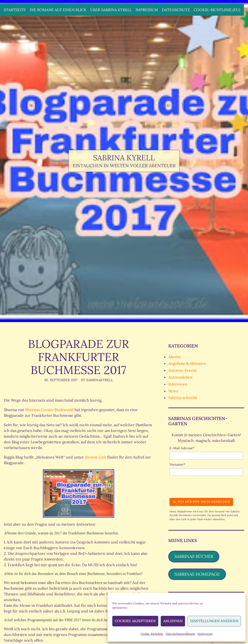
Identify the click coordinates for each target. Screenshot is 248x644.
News (173, 391)
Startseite (15, 10)
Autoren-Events (182, 370)
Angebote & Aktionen (187, 363)
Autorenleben (180, 377)
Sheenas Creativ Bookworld (49, 410)
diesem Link (96, 457)
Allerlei (174, 357)
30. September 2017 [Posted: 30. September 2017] (61, 380)
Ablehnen (173, 621)
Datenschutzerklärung (180, 634)
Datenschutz (176, 10)
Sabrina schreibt (183, 398)
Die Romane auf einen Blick (58, 10)
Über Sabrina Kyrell (111, 10)
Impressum (205, 634)
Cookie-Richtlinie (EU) (217, 10)
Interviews (178, 384)
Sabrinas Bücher (194, 556)
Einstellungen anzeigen (214, 621)
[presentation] (206, 485)
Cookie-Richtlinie (152, 634)
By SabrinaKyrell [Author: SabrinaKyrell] (97, 380)
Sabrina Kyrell (124, 158)
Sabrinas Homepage (197, 574)
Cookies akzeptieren (135, 621)
